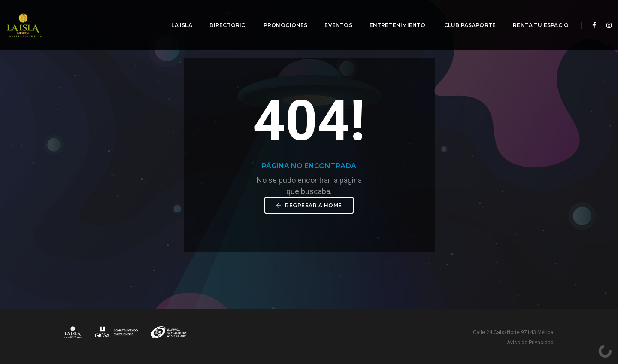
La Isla (176, 15)
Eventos (333, 15)
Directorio (222, 15)
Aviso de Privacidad (530, 343)
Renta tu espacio (535, 15)
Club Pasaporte (465, 15)
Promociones (280, 15)
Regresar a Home (309, 205)
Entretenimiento (393, 15)
